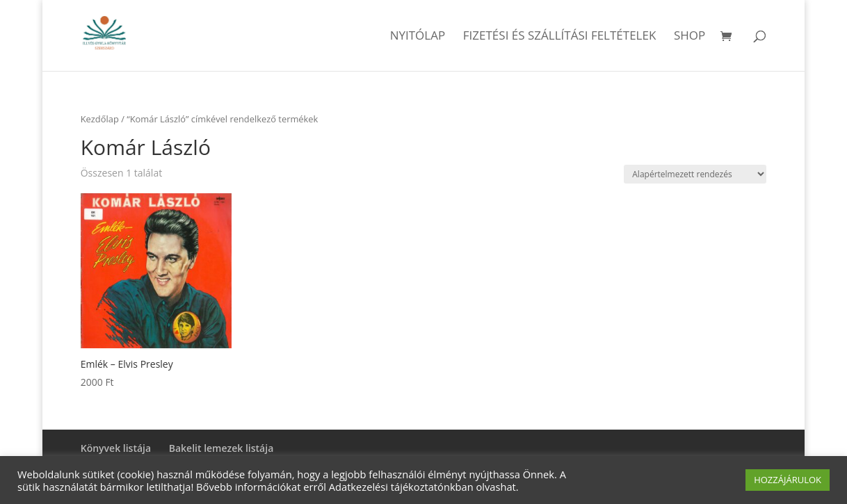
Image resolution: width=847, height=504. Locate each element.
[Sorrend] (695, 174)
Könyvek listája (116, 448)
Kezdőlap (100, 119)
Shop (689, 37)
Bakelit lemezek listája (221, 448)
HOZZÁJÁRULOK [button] (788, 480)
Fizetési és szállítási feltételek (560, 37)
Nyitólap (418, 37)
